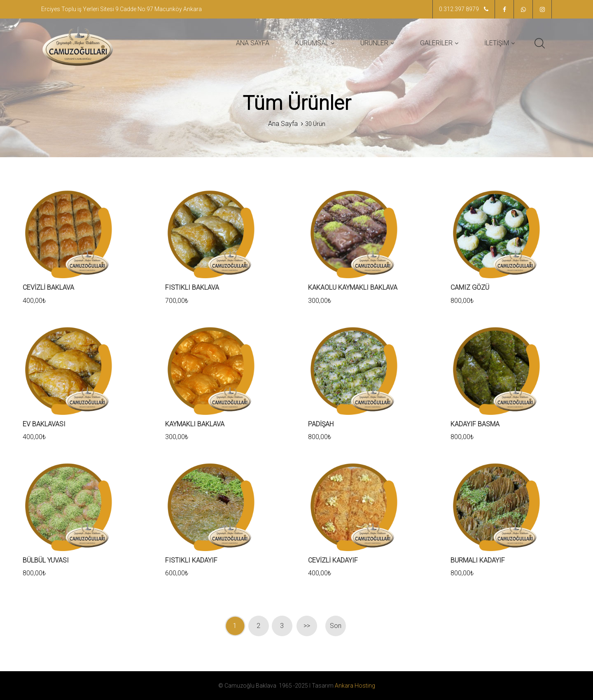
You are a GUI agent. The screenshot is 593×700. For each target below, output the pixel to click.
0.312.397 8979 (464, 9)
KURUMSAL (312, 43)
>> (307, 626)
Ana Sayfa (283, 124)
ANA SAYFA (253, 43)
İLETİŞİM (497, 43)
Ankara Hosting (355, 686)
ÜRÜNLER (374, 43)
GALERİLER (436, 43)
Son (336, 626)
